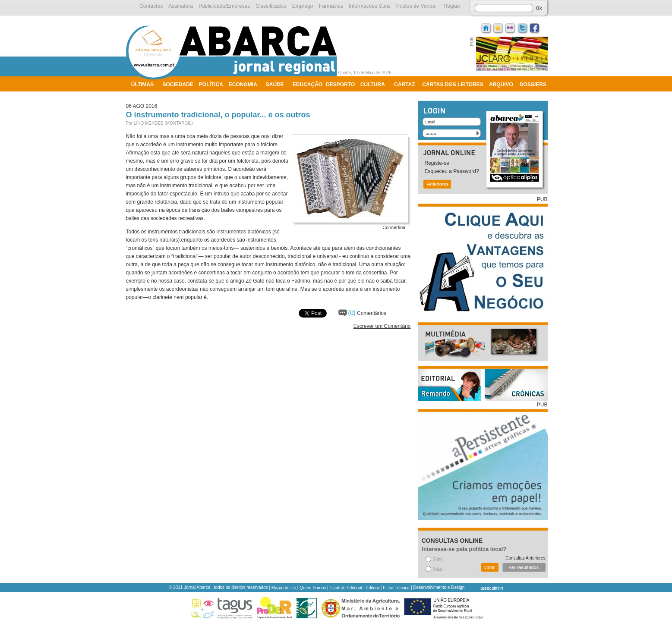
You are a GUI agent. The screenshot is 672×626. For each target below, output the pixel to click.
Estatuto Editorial (346, 588)
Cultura (373, 85)
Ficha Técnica (396, 588)
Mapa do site (284, 588)
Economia (243, 85)
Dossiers (533, 85)
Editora (372, 588)
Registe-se (437, 163)
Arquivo (501, 85)
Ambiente (145, 96)
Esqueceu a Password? (452, 171)
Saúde (275, 85)
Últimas (142, 85)
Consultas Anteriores (525, 558)
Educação (308, 85)
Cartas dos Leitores (453, 85)
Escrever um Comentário (382, 326)
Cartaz (404, 85)
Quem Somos (313, 588)
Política (211, 85)
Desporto (340, 85)
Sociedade (178, 85)
